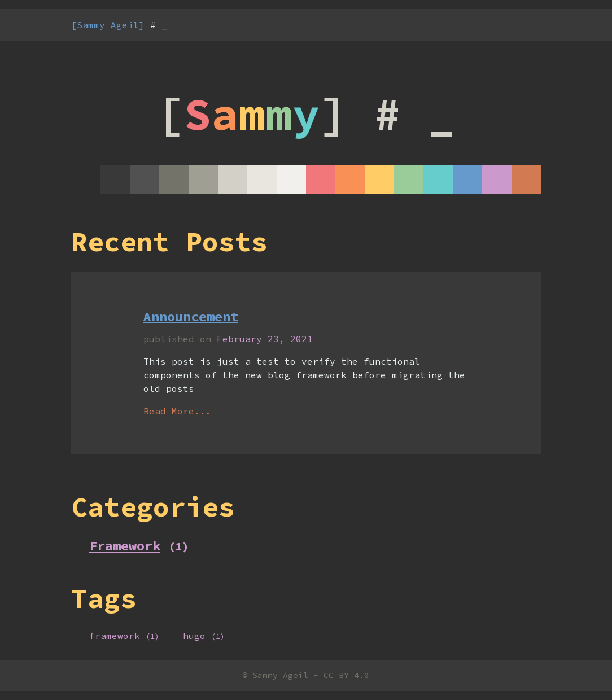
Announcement (191, 316)
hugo (194, 636)
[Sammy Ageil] (108, 25)
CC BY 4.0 (346, 675)
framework (115, 636)
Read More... (177, 411)
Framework (125, 546)
